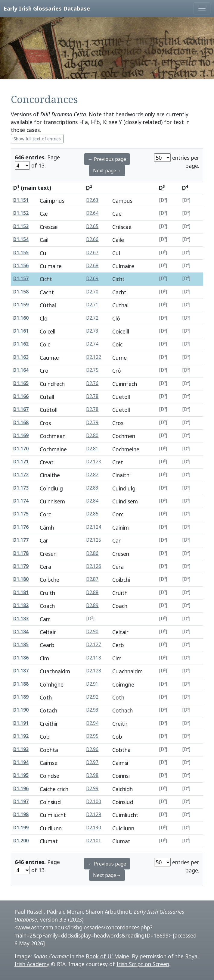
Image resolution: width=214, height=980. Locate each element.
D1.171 (21, 462)
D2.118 (94, 658)
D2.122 (94, 357)
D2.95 (92, 736)
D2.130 (94, 828)
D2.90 (92, 632)
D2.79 (92, 423)
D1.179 (21, 566)
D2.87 (92, 579)
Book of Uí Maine (107, 956)
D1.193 (21, 749)
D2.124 (94, 527)
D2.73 (92, 331)
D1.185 (21, 645)
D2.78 (92, 396)
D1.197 (21, 802)
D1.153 (21, 226)
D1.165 (21, 383)
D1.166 (21, 396)
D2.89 (92, 605)
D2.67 (92, 253)
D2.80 (92, 435)
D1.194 (21, 762)
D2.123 (94, 462)
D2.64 (92, 213)
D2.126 (94, 566)
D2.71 (92, 305)
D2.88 (92, 592)
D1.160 (21, 318)
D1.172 (21, 475)
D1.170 (21, 449)
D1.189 (21, 697)
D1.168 (21, 423)
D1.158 (21, 292)
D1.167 (21, 409)
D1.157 (21, 279)
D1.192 (21, 736)
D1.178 (21, 553)
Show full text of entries (37, 139)
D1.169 (21, 435)
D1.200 (21, 841)
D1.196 (21, 789)
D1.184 (21, 632)
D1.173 (21, 488)
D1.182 (21, 605)
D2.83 (92, 488)
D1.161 (21, 331)
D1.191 (21, 723)
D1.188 (21, 684)
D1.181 (21, 592)
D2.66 (92, 239)
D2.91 (92, 684)
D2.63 (92, 200)
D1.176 (21, 527)
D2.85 (92, 514)
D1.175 (21, 514)
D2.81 (92, 449)
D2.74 (92, 344)
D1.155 (21, 253)
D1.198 (21, 814)
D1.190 (21, 710)
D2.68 (92, 266)
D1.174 (21, 501)
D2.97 (92, 762)
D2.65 (92, 226)
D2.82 (92, 475)
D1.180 (21, 579)
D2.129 (94, 814)
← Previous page (107, 159)
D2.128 (94, 671)
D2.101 (94, 841)
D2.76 (92, 383)
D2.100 (94, 802)
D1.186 (21, 658)
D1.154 (21, 239)
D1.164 (21, 370)
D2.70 (92, 292)
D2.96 (92, 749)
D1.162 (21, 344)
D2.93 (92, 710)
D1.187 (21, 671)
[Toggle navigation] (202, 8)
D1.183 (21, 619)
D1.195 (21, 775)
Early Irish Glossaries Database (47, 8)
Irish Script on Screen (143, 964)
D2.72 (92, 318)
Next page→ (107, 171)
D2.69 (92, 279)
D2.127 (94, 645)
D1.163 (21, 357)
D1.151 (21, 200)
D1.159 (21, 305)
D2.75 (92, 370)
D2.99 (92, 789)
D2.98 (92, 775)
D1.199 (21, 828)
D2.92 (92, 697)
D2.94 (92, 723)
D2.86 (92, 553)
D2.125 (94, 540)
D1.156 (21, 266)
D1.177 (21, 540)
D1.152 (21, 213)
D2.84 (92, 501)
